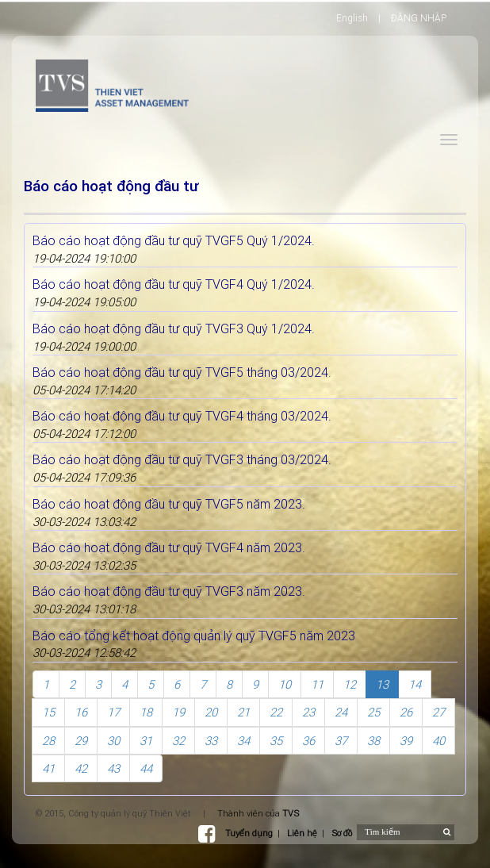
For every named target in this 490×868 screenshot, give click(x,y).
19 (178, 712)
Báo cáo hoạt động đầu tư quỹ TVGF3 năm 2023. (169, 591)
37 (341, 741)
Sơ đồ (342, 833)
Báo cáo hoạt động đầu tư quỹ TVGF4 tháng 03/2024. (182, 416)
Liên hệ (302, 833)
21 (243, 712)
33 (211, 741)
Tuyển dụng (249, 833)
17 (113, 712)
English (352, 18)
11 (317, 684)
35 (276, 741)
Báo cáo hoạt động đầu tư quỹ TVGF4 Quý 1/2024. (174, 284)
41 (48, 768)
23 (308, 712)
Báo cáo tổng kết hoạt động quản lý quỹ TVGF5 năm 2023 (194, 636)
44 (146, 768)
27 (438, 712)
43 (113, 768)
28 (48, 741)
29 (81, 741)
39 (406, 741)
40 (438, 741)
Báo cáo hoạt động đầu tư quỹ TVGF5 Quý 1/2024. (174, 240)
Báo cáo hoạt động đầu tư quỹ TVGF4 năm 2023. (169, 547)
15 (48, 712)
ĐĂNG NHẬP (419, 18)
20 (211, 712)
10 (285, 684)
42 (81, 768)
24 (341, 712)
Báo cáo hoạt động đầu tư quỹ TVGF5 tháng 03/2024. (182, 372)
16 (81, 712)
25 (373, 712)
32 (178, 741)
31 (146, 741)
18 (146, 712)
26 (406, 712)
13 (382, 684)
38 (373, 741)
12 (350, 684)
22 (276, 712)
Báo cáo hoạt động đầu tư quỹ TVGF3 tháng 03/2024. (182, 459)
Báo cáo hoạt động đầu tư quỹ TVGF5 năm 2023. (169, 504)
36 (308, 741)
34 (243, 741)
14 (415, 684)
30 (113, 741)
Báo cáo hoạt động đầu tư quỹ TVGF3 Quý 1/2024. (174, 328)
